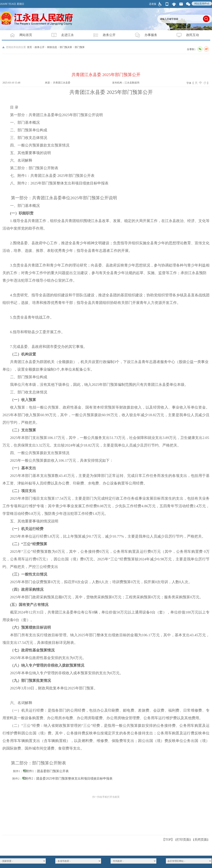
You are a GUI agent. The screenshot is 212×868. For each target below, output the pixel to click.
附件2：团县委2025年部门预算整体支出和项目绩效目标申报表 (69, 779)
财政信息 (52, 47)
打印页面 (183, 840)
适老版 (153, 4)
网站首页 (19, 35)
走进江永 (60, 35)
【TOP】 (168, 840)
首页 (30, 47)
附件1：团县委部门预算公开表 (47, 771)
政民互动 (185, 35)
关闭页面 (201, 840)
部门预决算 (66, 47)
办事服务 (144, 35)
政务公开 (102, 35)
